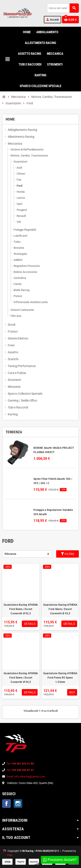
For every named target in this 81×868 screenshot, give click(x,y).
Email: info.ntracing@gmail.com (26, 777)
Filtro (68, 554)
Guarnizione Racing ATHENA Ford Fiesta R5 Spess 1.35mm (60, 678)
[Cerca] (63, 8)
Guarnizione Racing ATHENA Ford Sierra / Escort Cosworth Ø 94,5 (21, 678)
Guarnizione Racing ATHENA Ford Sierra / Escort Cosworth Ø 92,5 (21, 609)
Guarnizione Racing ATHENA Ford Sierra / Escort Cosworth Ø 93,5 (60, 609)
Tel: (20, 764)
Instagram (18, 804)
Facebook (6, 804)
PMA (10, 855)
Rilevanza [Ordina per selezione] (10, 554)
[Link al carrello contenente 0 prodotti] (70, 20)
